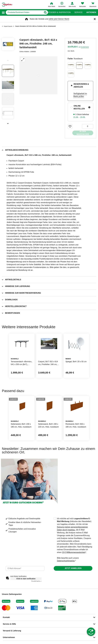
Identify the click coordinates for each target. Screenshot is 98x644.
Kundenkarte (85, 47)
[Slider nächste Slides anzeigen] (8, 123)
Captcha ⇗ (36, 581)
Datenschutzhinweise (66, 561)
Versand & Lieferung (12, 631)
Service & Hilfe (9, 624)
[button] (3, 12)
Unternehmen (9, 637)
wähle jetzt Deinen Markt (59, 19)
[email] (25, 568)
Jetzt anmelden (73, 568)
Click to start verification (26, 579)
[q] (24, 12)
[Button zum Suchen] (44, 12)
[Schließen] (95, 19)
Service (78, 12)
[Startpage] (7, 5)
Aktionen (91, 12)
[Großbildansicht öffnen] (38, 75)
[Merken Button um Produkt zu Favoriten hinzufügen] (70, 126)
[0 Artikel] (88, 126)
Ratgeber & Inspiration (58, 12)
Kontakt (6, 617)
